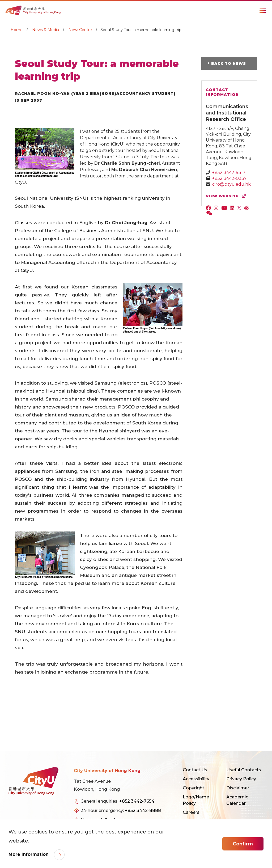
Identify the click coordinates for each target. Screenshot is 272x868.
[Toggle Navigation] (263, 10)
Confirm (243, 844)
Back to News (229, 63)
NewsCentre (80, 30)
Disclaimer (238, 788)
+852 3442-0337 (229, 178)
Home (17, 30)
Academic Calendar (237, 800)
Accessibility (196, 779)
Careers (191, 812)
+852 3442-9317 (229, 173)
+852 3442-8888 (143, 810)
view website (227, 196)
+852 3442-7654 (137, 801)
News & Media (46, 30)
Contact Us (195, 770)
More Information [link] (29, 854)
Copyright (194, 788)
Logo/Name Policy (196, 800)
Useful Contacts (244, 770)
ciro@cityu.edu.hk (231, 184)
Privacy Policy (241, 779)
